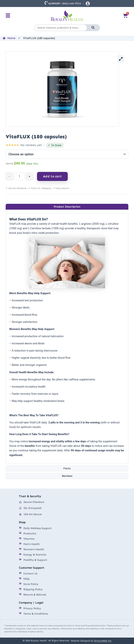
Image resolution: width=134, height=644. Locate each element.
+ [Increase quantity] (29, 176)
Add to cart (52, 176)
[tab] (67, 207)
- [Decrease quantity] (9, 176)
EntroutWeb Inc (103, 641)
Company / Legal (31, 603)
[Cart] (125, 16)
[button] (8, 16)
